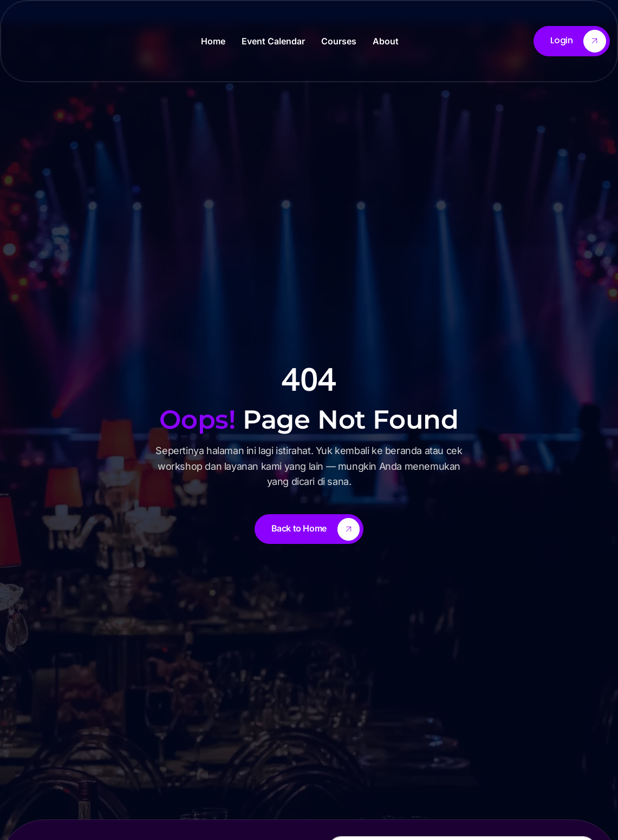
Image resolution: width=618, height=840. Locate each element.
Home (213, 41)
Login (578, 41)
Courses (339, 41)
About (386, 41)
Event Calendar (273, 41)
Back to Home (316, 529)
